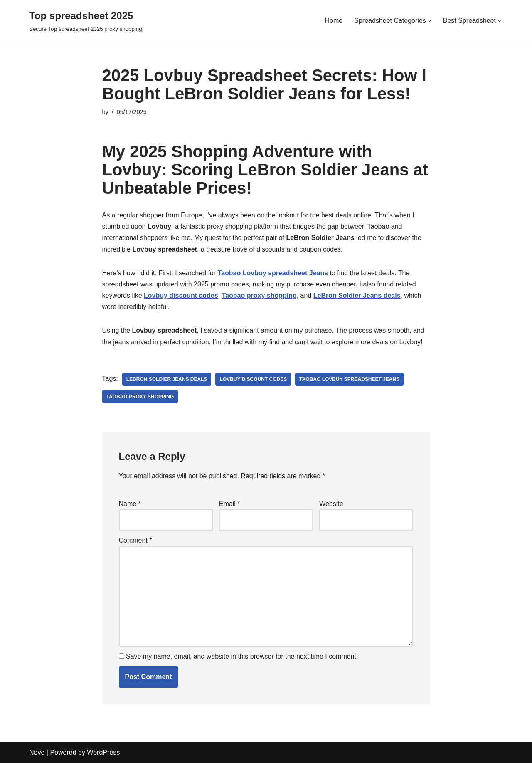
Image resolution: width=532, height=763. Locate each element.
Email (230, 504)
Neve (37, 752)
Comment (135, 540)
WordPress (103, 752)
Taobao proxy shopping (140, 397)
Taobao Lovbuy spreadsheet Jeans (349, 379)
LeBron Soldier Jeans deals (167, 379)
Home (334, 21)
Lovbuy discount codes (253, 379)
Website (331, 504)
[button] (430, 21)
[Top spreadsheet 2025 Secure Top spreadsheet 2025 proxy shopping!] (86, 21)
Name (130, 504)
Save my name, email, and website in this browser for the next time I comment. (242, 656)
